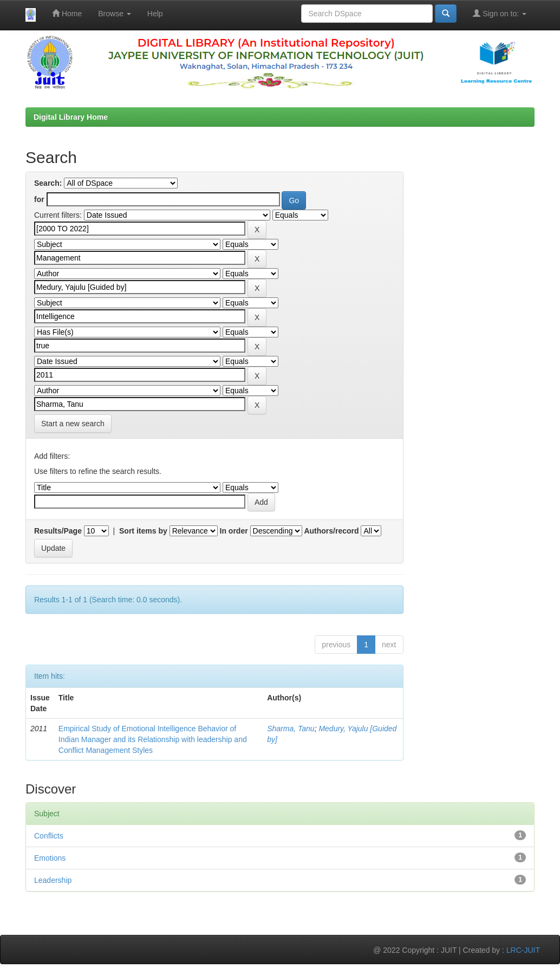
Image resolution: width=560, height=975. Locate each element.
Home (67, 13)
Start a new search (73, 424)
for (39, 199)
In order (234, 531)
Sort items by (143, 531)
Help (155, 14)
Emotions (50, 858)
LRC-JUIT (523, 950)
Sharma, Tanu (291, 729)
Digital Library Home (71, 117)
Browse (115, 14)
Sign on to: (500, 13)
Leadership (53, 880)
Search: (48, 183)
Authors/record (331, 531)
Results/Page (58, 531)
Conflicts (49, 836)
